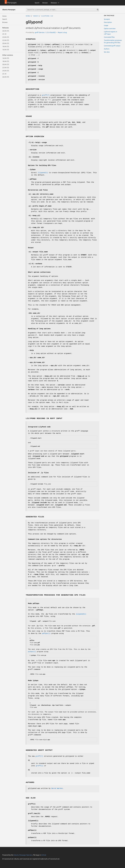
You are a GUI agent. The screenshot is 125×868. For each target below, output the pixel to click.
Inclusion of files (38, 473)
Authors (107, 49)
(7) (46, 95)
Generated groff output (112, 46)
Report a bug (62, 32)
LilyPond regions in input (44, 418)
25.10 (4, 34)
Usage (106, 25)
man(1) (36, 16)
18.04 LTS (6, 46)
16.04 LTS (6, 50)
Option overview (110, 28)
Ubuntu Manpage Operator (23, 855)
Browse (45, 3)
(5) (34, 814)
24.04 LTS (6, 37)
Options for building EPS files (42, 166)
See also (107, 52)
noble (28, 16)
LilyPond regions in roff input (110, 33)
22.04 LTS (6, 40)
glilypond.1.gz (47, 16)
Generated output (39, 750)
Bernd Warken (57, 788)
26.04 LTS (6, 31)
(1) (43, 173)
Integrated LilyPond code (39, 427)
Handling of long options (39, 329)
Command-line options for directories (45, 539)
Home (4, 16)
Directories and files (38, 190)
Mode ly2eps (33, 681)
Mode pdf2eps (34, 604)
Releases (54, 3)
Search (37, 3)
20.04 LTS (6, 43)
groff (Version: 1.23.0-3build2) (45, 32)
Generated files (109, 37)
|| (35, 264)
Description (108, 22)
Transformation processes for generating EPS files (113, 41)
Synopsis (107, 19)
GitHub (44, 855)
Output (31, 248)
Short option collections (39, 272)
